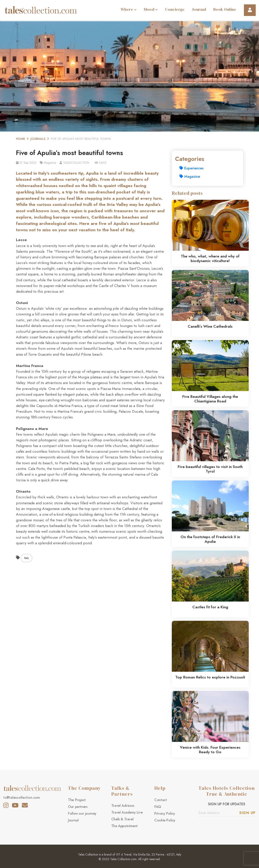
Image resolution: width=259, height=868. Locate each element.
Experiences (191, 168)
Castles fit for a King (210, 607)
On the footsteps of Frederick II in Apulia (210, 539)
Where (129, 9)
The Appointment (124, 826)
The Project (77, 800)
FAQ (158, 807)
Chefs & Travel (122, 819)
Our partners (78, 807)
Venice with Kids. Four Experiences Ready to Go (210, 750)
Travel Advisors (123, 806)
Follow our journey (82, 813)
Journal (199, 9)
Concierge (175, 9)
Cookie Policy (165, 820)
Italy (27, 558)
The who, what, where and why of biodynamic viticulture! (210, 258)
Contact (161, 800)
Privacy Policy (165, 813)
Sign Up (248, 813)
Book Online (225, 9)
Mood (151, 9)
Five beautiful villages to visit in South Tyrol (210, 469)
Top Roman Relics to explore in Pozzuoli (210, 677)
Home (21, 139)
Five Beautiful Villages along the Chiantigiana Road (210, 399)
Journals (38, 139)
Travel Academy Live (127, 812)
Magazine (190, 176)
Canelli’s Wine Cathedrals (210, 326)
